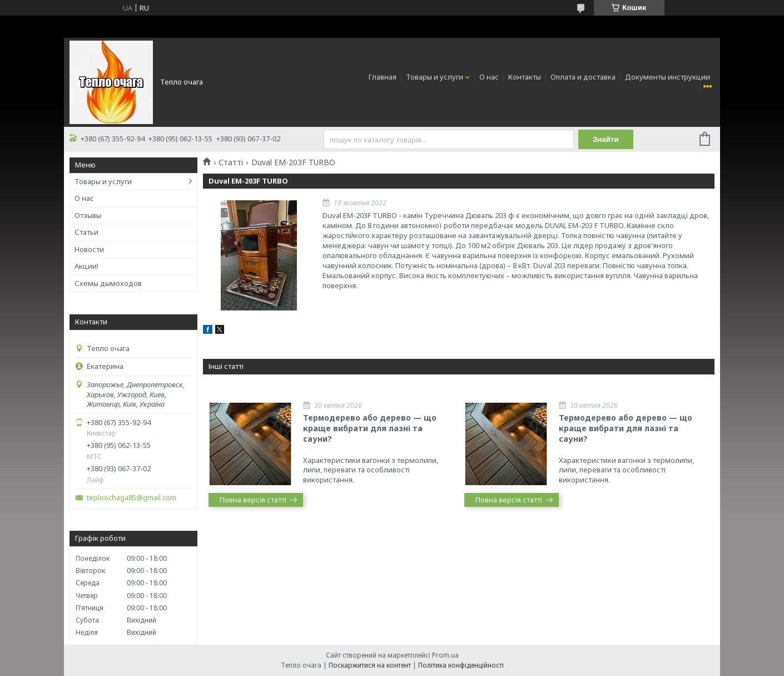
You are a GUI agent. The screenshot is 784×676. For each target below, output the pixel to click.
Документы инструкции (668, 77)
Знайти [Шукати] (606, 139)
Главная (383, 77)
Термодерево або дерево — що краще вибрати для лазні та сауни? (370, 428)
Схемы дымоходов (108, 283)
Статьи (86, 232)
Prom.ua (445, 655)
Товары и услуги (435, 77)
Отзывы (88, 215)
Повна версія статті (253, 500)
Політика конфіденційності (461, 665)
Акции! (86, 266)
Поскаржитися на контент (370, 665)
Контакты (525, 77)
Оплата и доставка (583, 77)
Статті (231, 162)
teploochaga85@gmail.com (132, 498)
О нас (489, 77)
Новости (89, 249)
